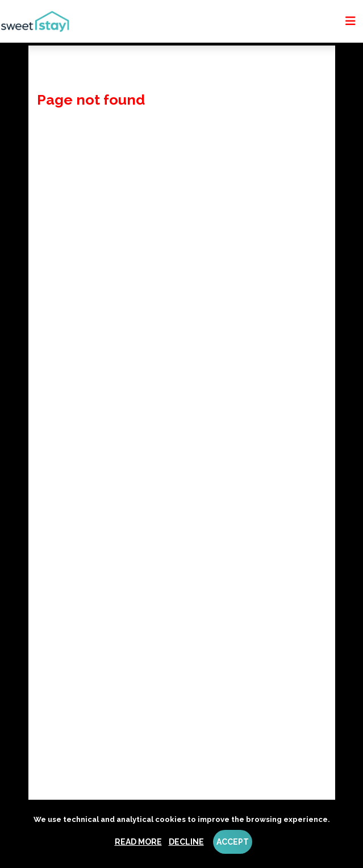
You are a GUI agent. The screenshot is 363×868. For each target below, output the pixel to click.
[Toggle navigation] (351, 21)
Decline (186, 842)
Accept (233, 842)
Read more (138, 842)
